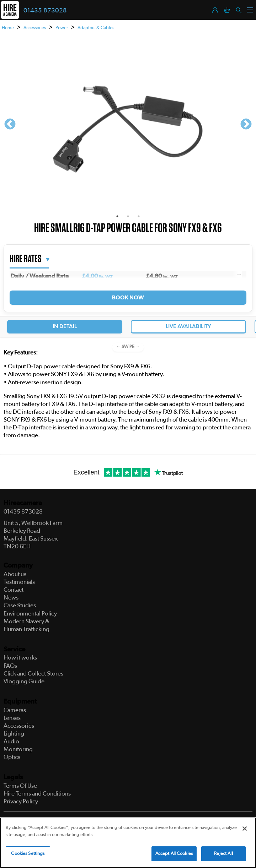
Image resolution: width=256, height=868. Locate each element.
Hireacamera (23, 503)
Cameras (15, 710)
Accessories (35, 28)
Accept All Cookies (174, 854)
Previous (10, 125)
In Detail (65, 326)
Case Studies (20, 605)
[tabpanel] (128, 125)
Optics (12, 757)
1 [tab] (117, 216)
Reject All (223, 854)
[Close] (245, 829)
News (11, 598)
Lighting (14, 734)
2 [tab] (128, 216)
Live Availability (188, 326)
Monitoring (18, 749)
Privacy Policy (21, 801)
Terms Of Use (20, 786)
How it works (20, 658)
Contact (14, 590)
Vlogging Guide (24, 681)
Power (62, 28)
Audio (11, 741)
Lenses (12, 718)
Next (246, 125)
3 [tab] (139, 216)
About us (15, 574)
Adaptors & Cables (96, 28)
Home (8, 28)
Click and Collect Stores (33, 674)
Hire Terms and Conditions (37, 794)
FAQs (10, 666)
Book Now (128, 298)
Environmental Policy (30, 614)
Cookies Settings (28, 854)
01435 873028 (45, 11)
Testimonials (19, 582)
